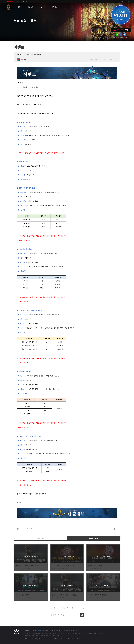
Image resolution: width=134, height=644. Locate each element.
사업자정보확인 (55, 636)
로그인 (129, 2)
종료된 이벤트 (94, 538)
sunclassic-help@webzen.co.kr (41, 636)
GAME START (121, 15)
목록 (115, 529)
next (104, 38)
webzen (8, 2)
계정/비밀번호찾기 (124, 37)
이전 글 (19, 529)
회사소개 (58, 630)
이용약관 (27, 630)
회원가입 (123, 2)
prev (92, 38)
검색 (82, 615)
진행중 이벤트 (40, 538)
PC (17, 2)
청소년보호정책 (49, 630)
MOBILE (25, 2)
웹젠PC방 (66, 630)
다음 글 (29, 529)
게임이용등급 (74, 630)
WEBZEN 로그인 (121, 30)
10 (76, 608)
